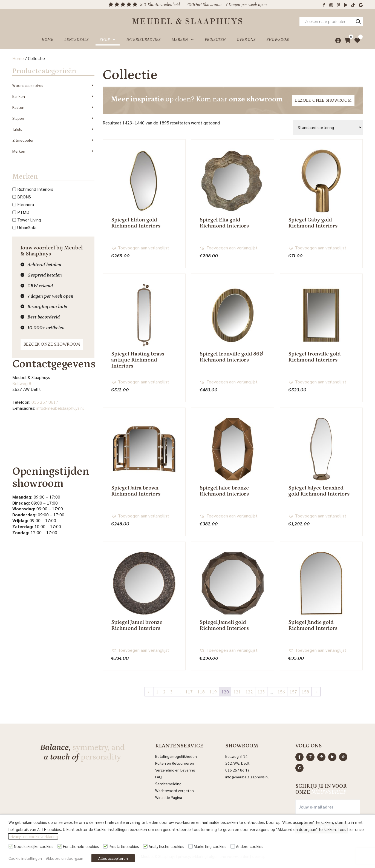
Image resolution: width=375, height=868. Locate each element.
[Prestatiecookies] (105, 846)
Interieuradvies (144, 39)
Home (47, 39)
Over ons (246, 39)
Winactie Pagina (169, 797)
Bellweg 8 (22, 383)
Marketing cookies (210, 846)
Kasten (53, 107)
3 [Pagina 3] (171, 692)
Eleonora (26, 204)
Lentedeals (77, 39)
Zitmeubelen (53, 140)
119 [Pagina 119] (213, 692)
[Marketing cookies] (191, 846)
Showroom (278, 39)
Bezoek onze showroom (52, 344)
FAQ (158, 777)
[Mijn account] (337, 39)
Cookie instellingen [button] (25, 858)
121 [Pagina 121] (237, 692)
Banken (53, 96)
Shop (108, 39)
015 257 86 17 (237, 770)
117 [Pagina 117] (189, 692)
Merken (183, 39)
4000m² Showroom (204, 5)
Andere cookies (250, 846)
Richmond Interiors (35, 189)
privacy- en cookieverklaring (33, 836)
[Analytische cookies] (145, 846)
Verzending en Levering (175, 770)
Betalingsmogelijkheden (176, 756)
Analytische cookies (166, 846)
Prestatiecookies (124, 846)
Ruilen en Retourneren (175, 763)
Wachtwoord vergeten (174, 790)
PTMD (23, 212)
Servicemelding (168, 784)
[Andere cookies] (233, 846)
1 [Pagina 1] (157, 692)
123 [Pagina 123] (261, 692)
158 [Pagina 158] (305, 692)
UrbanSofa (27, 227)
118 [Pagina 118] (201, 692)
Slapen (53, 118)
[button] (140, 248)
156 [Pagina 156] (281, 692)
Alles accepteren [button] (113, 858)
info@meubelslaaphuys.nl (60, 408)
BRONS (24, 197)
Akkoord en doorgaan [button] (65, 858)
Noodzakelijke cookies (34, 846)
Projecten (215, 39)
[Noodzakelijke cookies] (11, 846)
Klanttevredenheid (164, 5)
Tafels (53, 129)
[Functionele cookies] (60, 846)
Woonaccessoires (53, 85)
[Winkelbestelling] (328, 127)
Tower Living (29, 220)
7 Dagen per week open (246, 5)
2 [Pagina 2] (164, 692)
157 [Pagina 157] (293, 692)
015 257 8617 (45, 402)
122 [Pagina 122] (249, 692)
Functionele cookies (81, 846)
